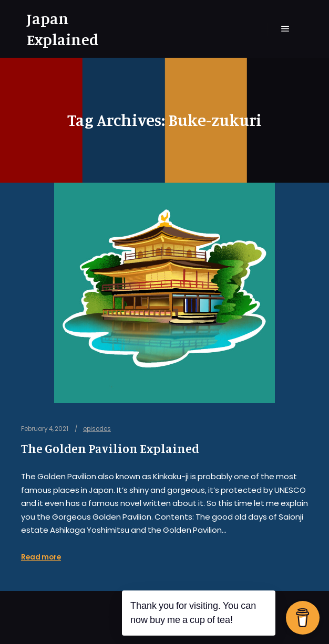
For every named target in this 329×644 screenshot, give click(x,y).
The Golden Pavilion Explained (110, 448)
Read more (41, 557)
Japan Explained (63, 29)
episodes (97, 429)
